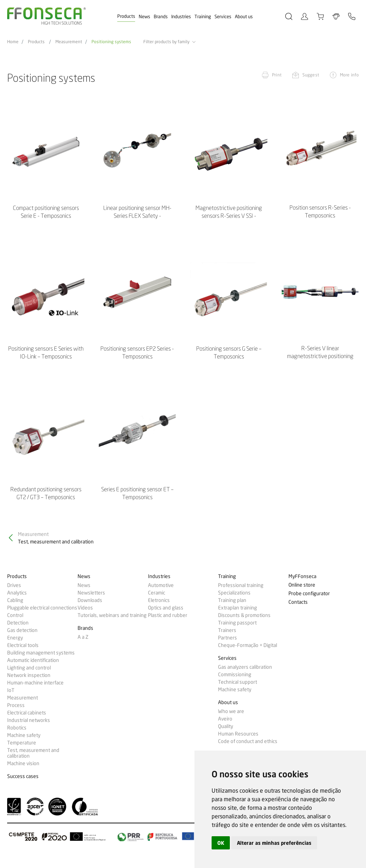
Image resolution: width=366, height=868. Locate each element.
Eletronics (159, 600)
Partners (227, 638)
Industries (181, 16)
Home (13, 42)
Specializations (234, 593)
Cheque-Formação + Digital (248, 645)
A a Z (83, 637)
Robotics (17, 728)
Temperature (22, 743)
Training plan (232, 600)
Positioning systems (111, 42)
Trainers (227, 630)
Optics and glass (166, 608)
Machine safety (24, 735)
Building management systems (41, 653)
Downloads (90, 600)
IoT (11, 690)
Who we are (231, 711)
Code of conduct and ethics (248, 741)
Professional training (241, 585)
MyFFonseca (302, 576)
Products (126, 16)
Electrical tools (23, 645)
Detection (18, 623)
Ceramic (157, 593)
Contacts (298, 602)
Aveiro (225, 719)
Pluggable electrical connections (42, 608)
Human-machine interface (35, 683)
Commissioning (235, 674)
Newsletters (91, 593)
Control (15, 615)
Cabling (15, 600)
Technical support (238, 682)
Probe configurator (309, 594)
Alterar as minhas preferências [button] (274, 843)
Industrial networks (29, 720)
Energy (15, 638)
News (144, 16)
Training (203, 16)
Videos (85, 608)
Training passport (237, 623)
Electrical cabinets (27, 713)
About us (244, 16)
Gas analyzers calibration (245, 667)
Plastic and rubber (168, 615)
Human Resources (238, 734)
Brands (161, 16)
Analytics (17, 593)
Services (223, 16)
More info (349, 75)
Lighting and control (29, 668)
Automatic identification (33, 660)
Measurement (69, 42)
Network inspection (29, 675)
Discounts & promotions (244, 615)
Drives (14, 585)
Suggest (311, 75)
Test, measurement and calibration (33, 753)
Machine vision (23, 763)
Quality (226, 726)
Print (277, 75)
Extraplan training (238, 608)
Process (16, 705)
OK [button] (221, 843)
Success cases (23, 776)
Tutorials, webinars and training (112, 615)
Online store (302, 585)
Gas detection (22, 630)
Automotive (161, 585)
